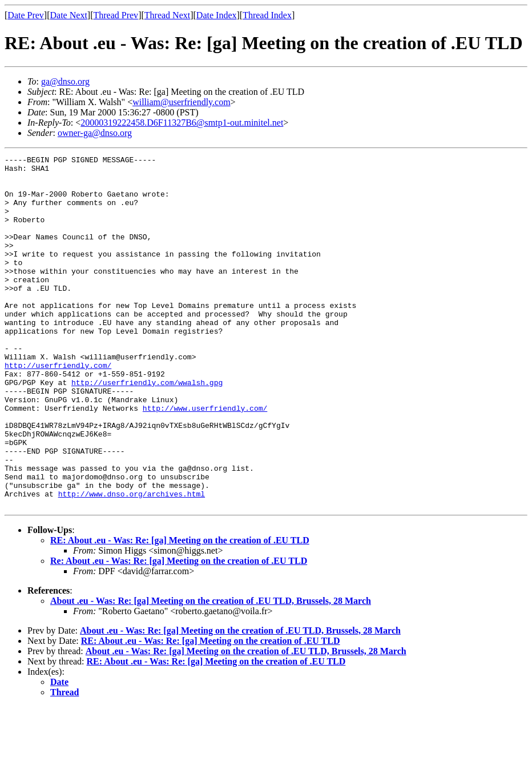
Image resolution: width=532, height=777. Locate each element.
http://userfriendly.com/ (58, 408)
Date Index (217, 15)
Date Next (69, 15)
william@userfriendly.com (181, 102)
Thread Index (267, 15)
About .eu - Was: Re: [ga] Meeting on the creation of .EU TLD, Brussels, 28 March (211, 671)
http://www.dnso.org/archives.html (132, 562)
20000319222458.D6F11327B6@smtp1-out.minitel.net (182, 123)
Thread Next (167, 15)
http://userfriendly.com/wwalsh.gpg (147, 428)
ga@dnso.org (65, 81)
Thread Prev (116, 15)
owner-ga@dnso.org (95, 133)
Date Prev (26, 15)
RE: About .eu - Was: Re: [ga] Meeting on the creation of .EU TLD (180, 610)
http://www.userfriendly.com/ (205, 459)
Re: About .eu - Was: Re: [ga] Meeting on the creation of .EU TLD (179, 631)
